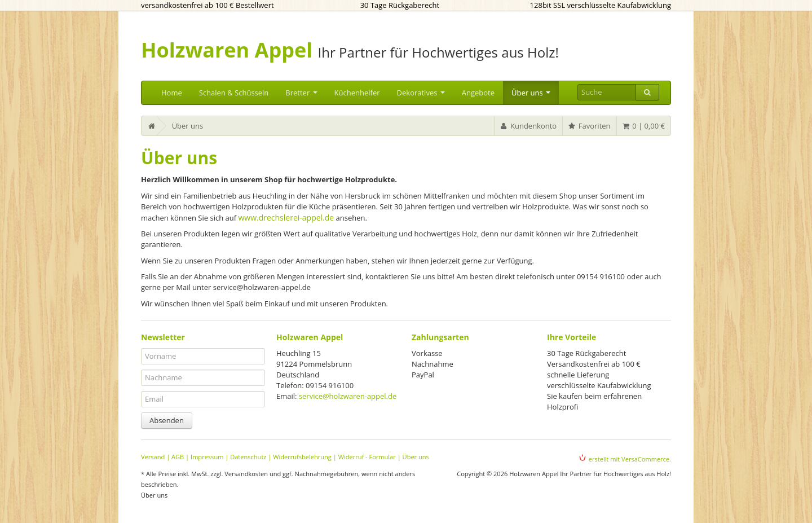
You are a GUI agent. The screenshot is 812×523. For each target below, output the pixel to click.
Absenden (167, 420)
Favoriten (589, 126)
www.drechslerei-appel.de (286, 217)
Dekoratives (421, 93)
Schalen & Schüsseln (234, 93)
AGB (178, 457)
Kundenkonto (528, 126)
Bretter (301, 93)
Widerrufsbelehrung (302, 457)
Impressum (207, 457)
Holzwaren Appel (227, 50)
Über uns (531, 93)
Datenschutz (248, 457)
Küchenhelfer (357, 93)
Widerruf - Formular (367, 457)
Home (172, 93)
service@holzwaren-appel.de (348, 396)
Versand (153, 457)
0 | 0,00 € (643, 126)
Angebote (478, 93)
